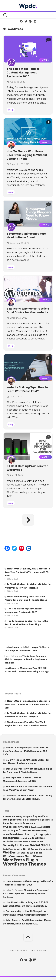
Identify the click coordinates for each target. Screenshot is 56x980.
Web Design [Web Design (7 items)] (12, 852)
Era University (13, 911)
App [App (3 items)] (35, 816)
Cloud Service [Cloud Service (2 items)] (10, 823)
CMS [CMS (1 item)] (20, 823)
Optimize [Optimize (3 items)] (8, 841)
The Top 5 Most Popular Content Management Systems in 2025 (23, 72)
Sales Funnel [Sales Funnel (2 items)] (37, 842)
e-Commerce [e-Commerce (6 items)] (25, 830)
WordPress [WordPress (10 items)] (34, 856)
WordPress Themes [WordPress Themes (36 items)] (24, 864)
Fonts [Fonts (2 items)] (6, 835)
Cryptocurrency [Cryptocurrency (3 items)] (12, 827)
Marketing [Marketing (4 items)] (39, 838)
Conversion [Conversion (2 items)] (29, 823)
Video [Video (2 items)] (42, 849)
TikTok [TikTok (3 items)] (26, 849)
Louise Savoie (12, 647)
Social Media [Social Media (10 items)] (40, 845)
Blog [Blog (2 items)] (40, 820)
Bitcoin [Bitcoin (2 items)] (21, 820)
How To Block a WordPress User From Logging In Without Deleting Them (27, 155)
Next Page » (28, 520)
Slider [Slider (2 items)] (26, 846)
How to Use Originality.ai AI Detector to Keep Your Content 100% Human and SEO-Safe (27, 572)
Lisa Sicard (10, 668)
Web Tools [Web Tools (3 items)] (36, 853)
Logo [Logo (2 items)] (29, 838)
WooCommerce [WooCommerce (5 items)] (14, 856)
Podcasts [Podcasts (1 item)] (18, 842)
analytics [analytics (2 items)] (27, 816)
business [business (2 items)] (48, 820)
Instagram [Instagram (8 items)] (11, 838)
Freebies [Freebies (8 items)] (16, 834)
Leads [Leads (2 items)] (23, 838)
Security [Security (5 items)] (9, 845)
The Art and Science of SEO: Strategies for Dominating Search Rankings (26, 659)
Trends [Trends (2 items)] (35, 849)
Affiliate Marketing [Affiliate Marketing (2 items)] (13, 816)
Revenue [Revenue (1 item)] (26, 842)
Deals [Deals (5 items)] (26, 827)
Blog (11, 110)
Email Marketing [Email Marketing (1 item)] (41, 831)
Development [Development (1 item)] (36, 827)
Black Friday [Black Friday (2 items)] (31, 820)
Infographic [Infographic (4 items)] (43, 834)
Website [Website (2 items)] (25, 853)
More (46, 60)
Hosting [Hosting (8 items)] (29, 834)
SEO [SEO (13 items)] (19, 845)
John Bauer (12, 920)
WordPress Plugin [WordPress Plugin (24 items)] (21, 860)
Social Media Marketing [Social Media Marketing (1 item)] (12, 849)
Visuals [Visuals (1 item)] (49, 849)
